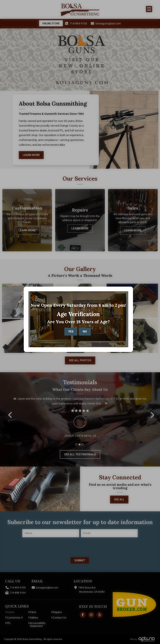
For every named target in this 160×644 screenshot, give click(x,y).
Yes (71, 333)
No (85, 333)
